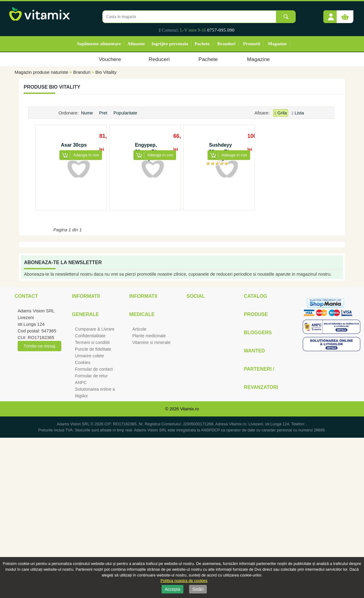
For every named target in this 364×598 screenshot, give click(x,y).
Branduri (226, 44)
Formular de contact (94, 369)
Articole (139, 329)
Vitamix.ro (189, 409)
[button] (331, 15)
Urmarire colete (90, 356)
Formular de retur (91, 376)
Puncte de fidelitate (93, 349)
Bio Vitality (106, 72)
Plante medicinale (149, 336)
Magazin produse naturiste (41, 72)
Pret (104, 113)
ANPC (81, 382)
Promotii (252, 44)
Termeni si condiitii (92, 342)
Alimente (136, 44)
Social (196, 296)
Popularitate (126, 113)
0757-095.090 (221, 30)
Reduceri (159, 59)
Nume (88, 113)
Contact (26, 296)
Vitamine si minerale (151, 342)
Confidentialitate (90, 336)
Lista (298, 113)
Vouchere (110, 59)
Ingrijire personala (170, 44)
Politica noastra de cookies (184, 581)
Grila (281, 113)
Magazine (277, 44)
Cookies (83, 362)
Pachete (202, 44)
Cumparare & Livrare (95, 329)
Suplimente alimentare (99, 44)
